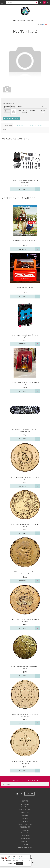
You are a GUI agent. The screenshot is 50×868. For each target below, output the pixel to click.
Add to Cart (22, 189)
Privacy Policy (25, 833)
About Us (25, 816)
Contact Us (25, 821)
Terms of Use (25, 830)
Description (7, 125)
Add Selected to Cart (11, 118)
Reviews (36, 125)
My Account (25, 804)
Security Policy (25, 839)
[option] (25, 60)
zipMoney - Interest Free (25, 824)
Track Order (25, 807)
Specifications (20, 125)
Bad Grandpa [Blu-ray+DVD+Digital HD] (25, 240)
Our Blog (25, 819)
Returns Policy (25, 836)
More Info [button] (20, 863)
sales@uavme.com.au (25, 847)
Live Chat (29, 794)
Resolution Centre (25, 810)
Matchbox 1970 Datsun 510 (25, 288)
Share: (43, 25)
